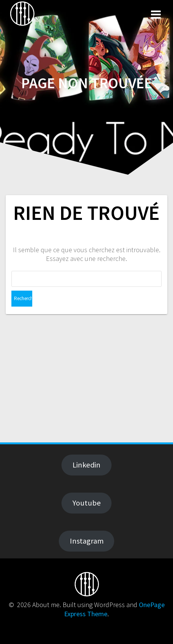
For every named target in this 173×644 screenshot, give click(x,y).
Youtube (87, 503)
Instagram (87, 541)
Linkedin (86, 465)
